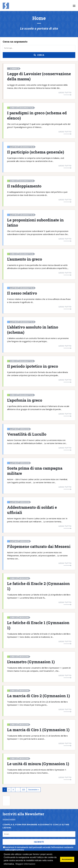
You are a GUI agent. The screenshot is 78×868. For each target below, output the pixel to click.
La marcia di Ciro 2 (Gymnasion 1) (38, 696)
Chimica (15, 69)
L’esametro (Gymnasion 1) (31, 662)
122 (23, 790)
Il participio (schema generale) (36, 152)
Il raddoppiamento (24, 186)
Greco (14, 108)
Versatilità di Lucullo (27, 434)
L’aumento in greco (25, 259)
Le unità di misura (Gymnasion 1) (38, 764)
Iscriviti (39, 842)
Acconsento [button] (67, 859)
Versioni (25, 429)
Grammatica (26, 108)
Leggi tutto (65, 92)
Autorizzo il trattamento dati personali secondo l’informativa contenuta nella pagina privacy (39, 848)
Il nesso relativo (22, 293)
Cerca (41, 55)
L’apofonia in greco (25, 400)
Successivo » (34, 790)
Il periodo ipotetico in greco (33, 366)
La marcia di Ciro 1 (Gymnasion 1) (38, 730)
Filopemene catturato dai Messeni (39, 546)
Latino (14, 147)
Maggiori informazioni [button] (25, 864)
